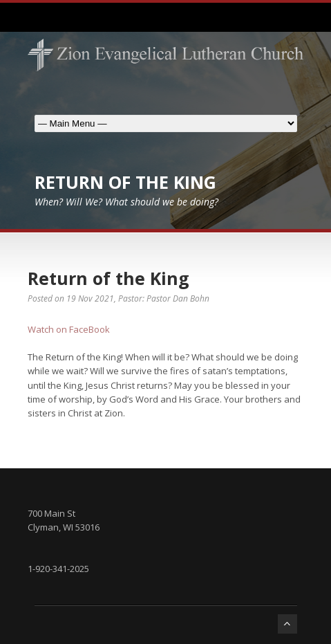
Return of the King (108, 278)
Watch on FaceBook (69, 329)
